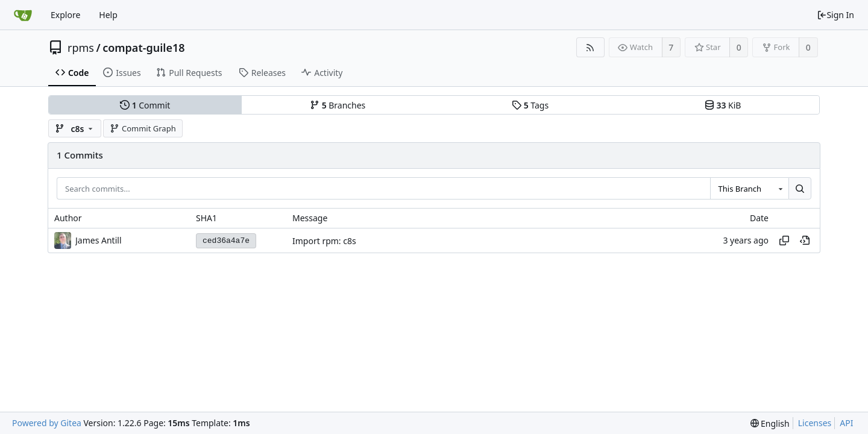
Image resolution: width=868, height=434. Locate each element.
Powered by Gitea (47, 423)
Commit (145, 105)
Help (108, 15)
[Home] (23, 15)
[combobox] (749, 189)
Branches (338, 105)
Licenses (815, 423)
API (846, 423)
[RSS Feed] (590, 47)
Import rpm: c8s (324, 241)
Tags (530, 105)
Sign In (835, 15)
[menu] (770, 423)
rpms (81, 48)
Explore (65, 15)
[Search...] (800, 189)
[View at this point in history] (805, 241)
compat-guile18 (143, 48)
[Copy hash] (784, 241)
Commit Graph (143, 128)
